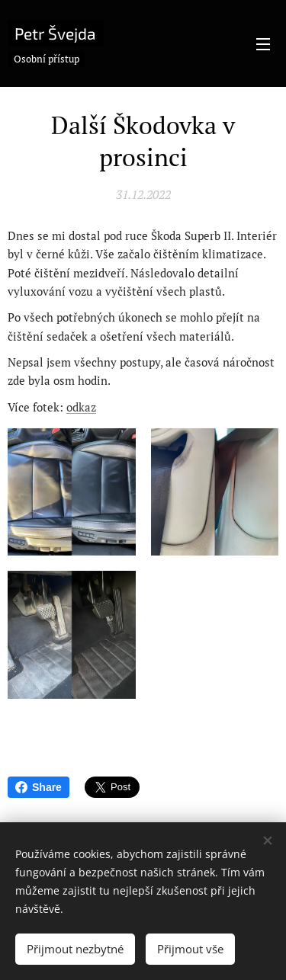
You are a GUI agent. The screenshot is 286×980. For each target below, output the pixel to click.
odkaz (81, 406)
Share (39, 787)
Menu (263, 44)
